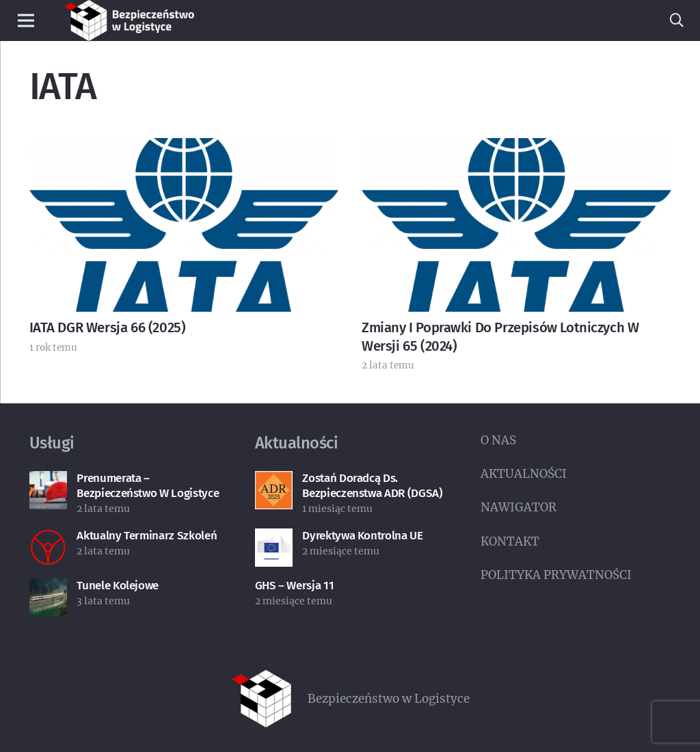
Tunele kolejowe (118, 586)
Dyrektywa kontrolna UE (363, 536)
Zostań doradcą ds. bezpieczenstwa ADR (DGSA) (373, 486)
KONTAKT (510, 541)
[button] (677, 21)
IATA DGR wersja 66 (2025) (108, 327)
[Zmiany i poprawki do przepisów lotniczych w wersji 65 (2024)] (516, 149)
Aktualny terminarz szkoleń (147, 536)
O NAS (498, 440)
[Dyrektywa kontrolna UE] (274, 539)
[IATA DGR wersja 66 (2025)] (184, 149)
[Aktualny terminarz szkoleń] (49, 539)
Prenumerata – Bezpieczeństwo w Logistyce (148, 486)
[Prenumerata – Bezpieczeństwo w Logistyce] (49, 482)
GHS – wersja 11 (295, 586)
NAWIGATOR (519, 507)
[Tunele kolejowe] (49, 589)
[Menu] (26, 21)
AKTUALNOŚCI (524, 474)
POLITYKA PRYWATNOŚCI (556, 575)
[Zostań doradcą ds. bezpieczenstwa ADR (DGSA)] (274, 482)
